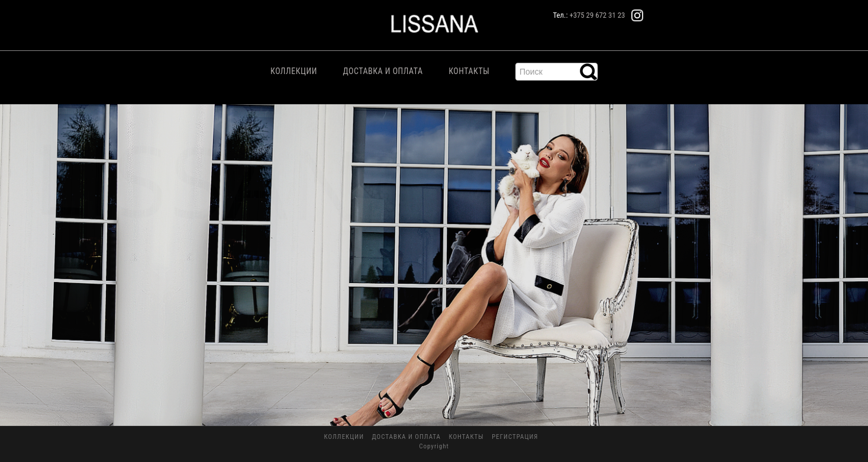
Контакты (469, 71)
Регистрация (515, 437)
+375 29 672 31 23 (597, 15)
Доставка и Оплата (383, 71)
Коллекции (294, 71)
